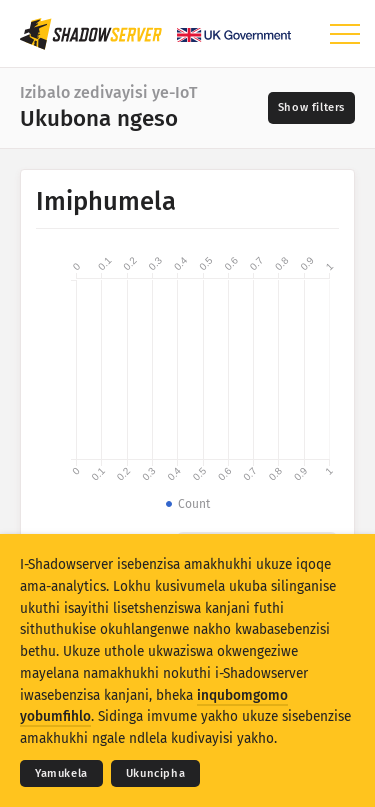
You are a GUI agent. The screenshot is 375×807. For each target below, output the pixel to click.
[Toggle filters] (311, 108)
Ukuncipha (155, 773)
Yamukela (61, 773)
